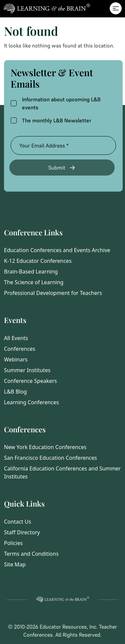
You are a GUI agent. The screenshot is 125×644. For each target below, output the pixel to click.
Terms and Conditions (31, 554)
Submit (62, 168)
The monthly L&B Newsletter (51, 120)
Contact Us (17, 522)
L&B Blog (15, 392)
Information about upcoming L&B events (56, 103)
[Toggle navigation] (116, 8)
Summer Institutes (27, 370)
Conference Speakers (30, 381)
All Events (16, 338)
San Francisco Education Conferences (50, 458)
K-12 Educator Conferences (38, 261)
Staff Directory (22, 532)
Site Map (15, 564)
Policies (13, 543)
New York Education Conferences (45, 447)
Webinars (16, 359)
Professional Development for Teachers (53, 293)
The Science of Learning (34, 282)
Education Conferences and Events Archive (57, 250)
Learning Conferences (31, 402)
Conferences (20, 349)
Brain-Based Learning (31, 272)
